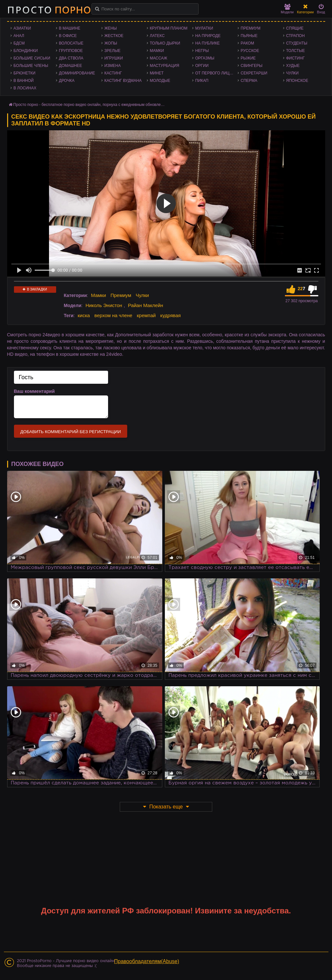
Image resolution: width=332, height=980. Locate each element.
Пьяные (249, 36)
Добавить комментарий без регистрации (71, 432)
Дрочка (67, 81)
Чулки (293, 73)
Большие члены (31, 66)
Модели (287, 9)
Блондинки (26, 51)
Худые (293, 66)
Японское (297, 81)
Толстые (296, 51)
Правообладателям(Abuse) (147, 961)
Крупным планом (169, 28)
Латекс (157, 36)
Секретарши (254, 73)
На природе (208, 36)
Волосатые (71, 43)
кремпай (146, 315)
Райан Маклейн (146, 305)
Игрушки (114, 58)
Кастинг (113, 73)
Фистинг (295, 58)
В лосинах (25, 88)
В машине (70, 28)
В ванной (24, 81)
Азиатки (22, 28)
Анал (19, 36)
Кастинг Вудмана (123, 81)
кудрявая (171, 315)
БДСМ (19, 43)
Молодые (160, 81)
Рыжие (248, 58)
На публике (208, 43)
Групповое (71, 51)
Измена (113, 66)
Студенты (297, 43)
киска (84, 315)
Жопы (111, 43)
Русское (250, 51)
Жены (111, 28)
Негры (202, 51)
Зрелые (113, 51)
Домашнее (71, 66)
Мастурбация (165, 66)
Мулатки (204, 28)
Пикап (202, 81)
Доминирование (77, 73)
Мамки (157, 51)
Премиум (251, 28)
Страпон (295, 36)
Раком (247, 43)
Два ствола (71, 58)
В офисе (68, 36)
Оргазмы (205, 58)
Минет (157, 73)
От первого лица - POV (216, 73)
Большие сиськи (32, 58)
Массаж (159, 58)
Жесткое (114, 36)
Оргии (202, 66)
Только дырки (165, 43)
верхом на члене (113, 315)
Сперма (249, 81)
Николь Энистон (104, 305)
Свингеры (252, 66)
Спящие (295, 28)
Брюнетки (25, 73)
